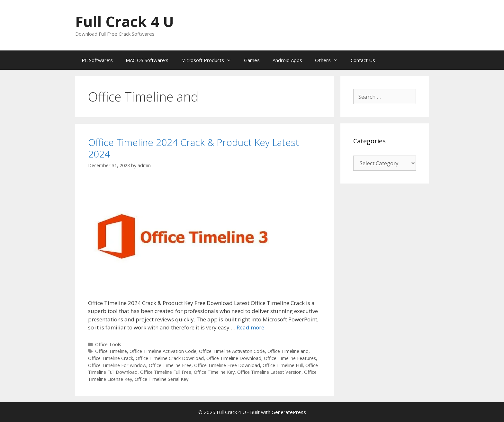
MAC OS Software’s (147, 60)
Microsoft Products (209, 60)
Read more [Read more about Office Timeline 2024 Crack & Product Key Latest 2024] (250, 327)
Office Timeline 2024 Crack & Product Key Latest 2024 (194, 148)
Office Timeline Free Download (227, 365)
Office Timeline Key (214, 372)
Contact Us (363, 60)
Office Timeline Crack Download (170, 358)
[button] (179, 233)
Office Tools (108, 344)
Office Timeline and (288, 351)
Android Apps (287, 60)
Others (330, 60)
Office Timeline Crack (111, 358)
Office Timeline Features (290, 358)
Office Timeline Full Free (166, 372)
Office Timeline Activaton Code (232, 351)
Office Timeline (111, 351)
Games (252, 60)
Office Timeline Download (234, 358)
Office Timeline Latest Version (269, 372)
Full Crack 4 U (125, 21)
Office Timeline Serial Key (162, 379)
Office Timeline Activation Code (163, 351)
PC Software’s (97, 60)
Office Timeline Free (170, 365)
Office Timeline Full (283, 365)
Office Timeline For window (117, 365)
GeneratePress (289, 412)
